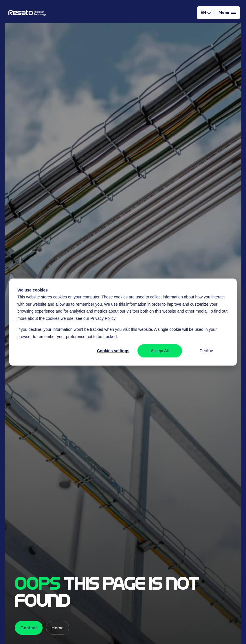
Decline (206, 351)
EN (206, 12)
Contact (29, 628)
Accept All (160, 351)
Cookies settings (113, 351)
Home (58, 628)
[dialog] (123, 322)
